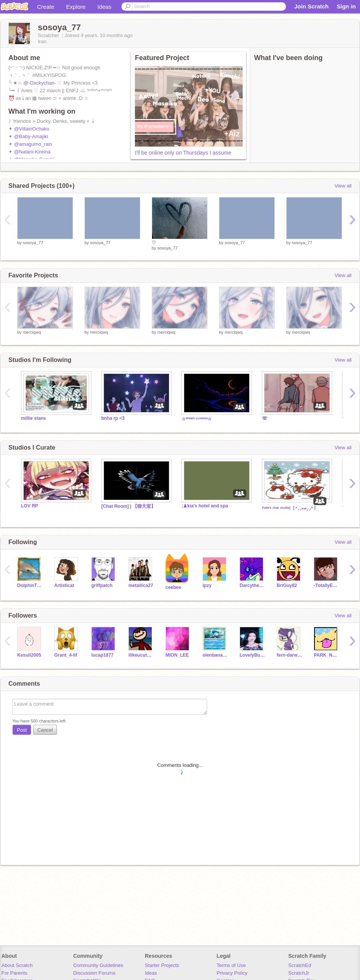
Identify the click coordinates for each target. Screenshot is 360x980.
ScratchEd (300, 965)
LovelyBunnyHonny (252, 655)
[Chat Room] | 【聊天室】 (128, 506)
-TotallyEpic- (327, 585)
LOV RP (30, 506)
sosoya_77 (33, 243)
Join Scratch (311, 6)
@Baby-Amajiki (31, 136)
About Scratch (17, 965)
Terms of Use (231, 965)
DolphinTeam (30, 585)
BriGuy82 (287, 585)
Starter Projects (162, 965)
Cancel (45, 730)
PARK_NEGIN (327, 655)
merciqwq (32, 332)
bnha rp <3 (113, 418)
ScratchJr (299, 973)
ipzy (207, 585)
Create (46, 7)
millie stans (33, 418)
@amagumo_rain (33, 144)
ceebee (173, 587)
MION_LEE (177, 655)
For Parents (15, 973)
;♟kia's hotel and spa (205, 506)
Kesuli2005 (29, 655)
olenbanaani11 (215, 655)
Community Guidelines (98, 965)
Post (22, 730)
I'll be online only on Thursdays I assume (183, 153)
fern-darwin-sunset (289, 655)
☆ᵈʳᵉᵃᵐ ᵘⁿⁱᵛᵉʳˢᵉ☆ (197, 419)
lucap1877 (102, 655)
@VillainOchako (32, 129)
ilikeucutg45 (141, 655)
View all (343, 186)
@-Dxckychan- (40, 83)
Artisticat (64, 585)
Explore (76, 7)
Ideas (105, 7)
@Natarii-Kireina (32, 152)
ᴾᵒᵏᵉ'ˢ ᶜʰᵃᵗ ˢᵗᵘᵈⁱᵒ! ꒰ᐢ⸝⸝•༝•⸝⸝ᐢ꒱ (289, 509)
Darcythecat (252, 585)
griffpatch (102, 585)
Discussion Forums (94, 973)
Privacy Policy (232, 973)
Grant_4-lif (66, 655)
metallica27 (141, 585)
